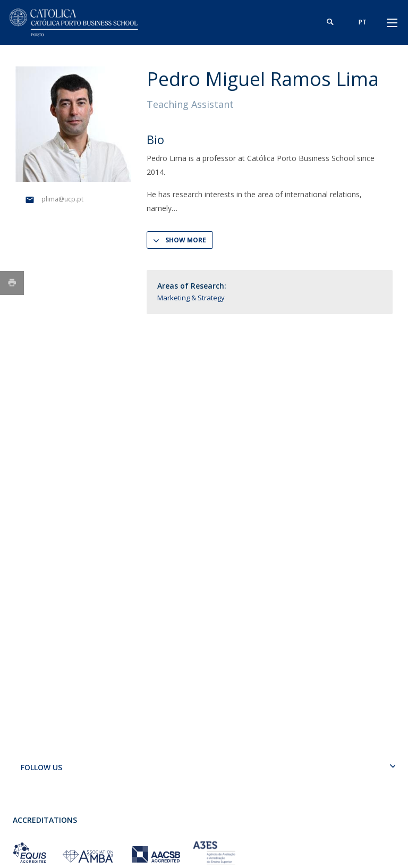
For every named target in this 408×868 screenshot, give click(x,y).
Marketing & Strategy (191, 298)
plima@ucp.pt (62, 199)
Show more (186, 240)
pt (362, 22)
